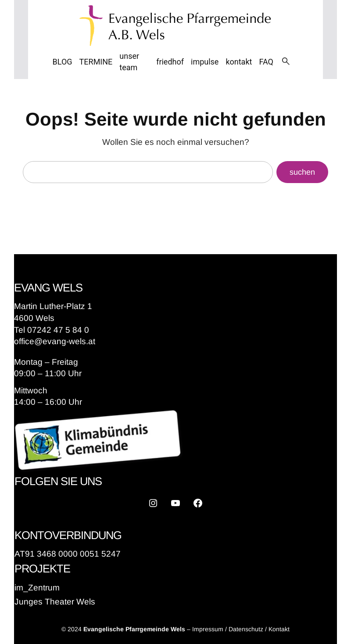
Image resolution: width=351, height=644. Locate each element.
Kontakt (279, 629)
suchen (302, 172)
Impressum (208, 629)
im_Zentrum (37, 588)
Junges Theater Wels (55, 602)
